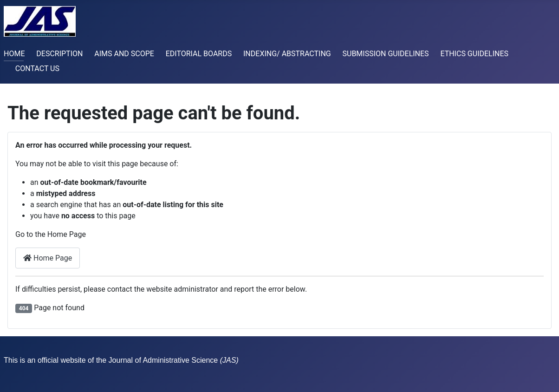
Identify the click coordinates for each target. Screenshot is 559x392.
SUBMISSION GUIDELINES (386, 54)
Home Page (48, 258)
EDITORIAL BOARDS (199, 54)
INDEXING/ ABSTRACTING (287, 54)
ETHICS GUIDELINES (474, 54)
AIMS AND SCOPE (124, 54)
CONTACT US (37, 69)
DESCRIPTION (59, 54)
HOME (14, 54)
